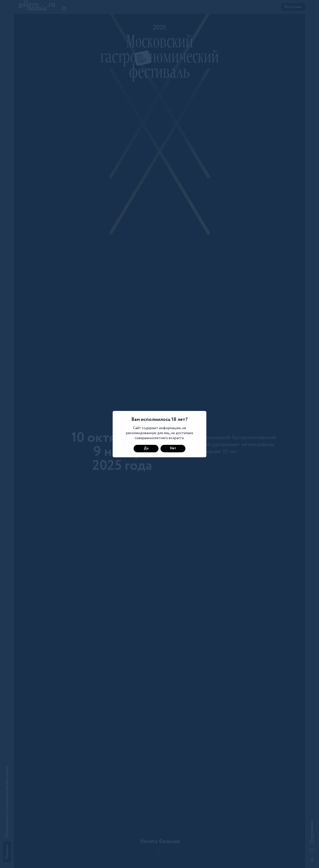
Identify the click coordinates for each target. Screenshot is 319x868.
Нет (173, 448)
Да (146, 448)
